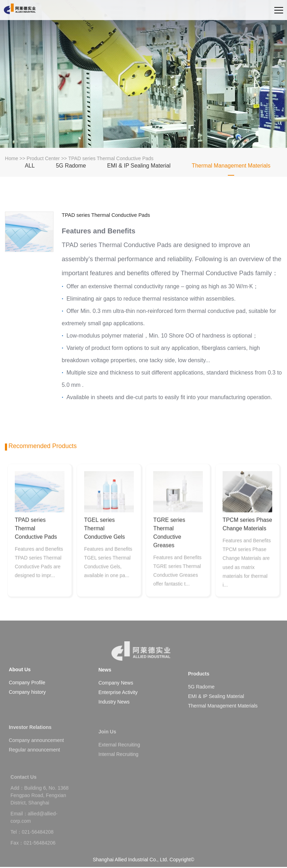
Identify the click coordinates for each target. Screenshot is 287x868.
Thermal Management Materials (231, 168)
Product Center (43, 161)
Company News (116, 701)
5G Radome (71, 168)
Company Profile (27, 688)
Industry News (114, 720)
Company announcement (36, 760)
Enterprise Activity (118, 711)
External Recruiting (119, 762)
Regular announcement (35, 770)
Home (11, 161)
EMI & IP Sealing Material (139, 168)
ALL (30, 168)
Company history (27, 697)
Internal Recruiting (118, 772)
